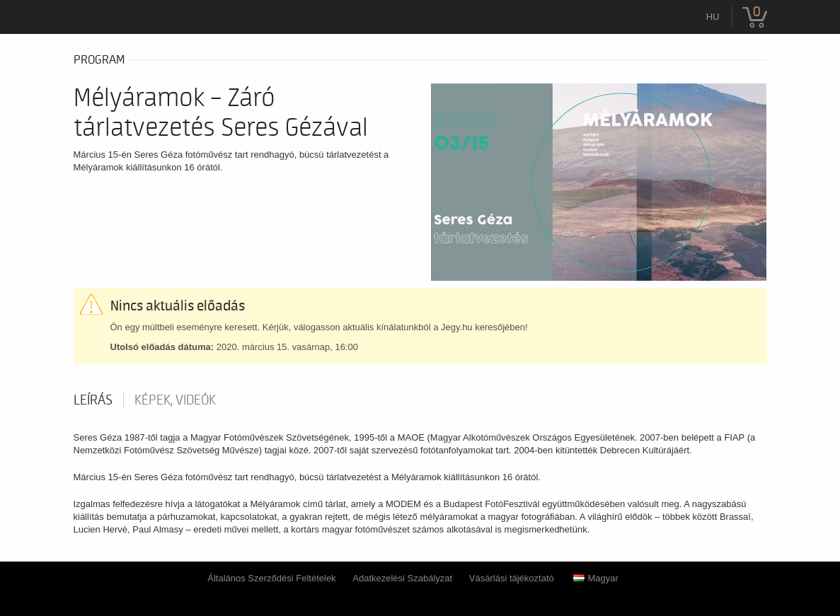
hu (713, 17)
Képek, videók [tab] (175, 400)
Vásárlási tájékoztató (512, 578)
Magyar (596, 578)
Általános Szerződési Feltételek (271, 578)
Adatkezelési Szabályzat (402, 578)
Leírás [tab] (93, 400)
